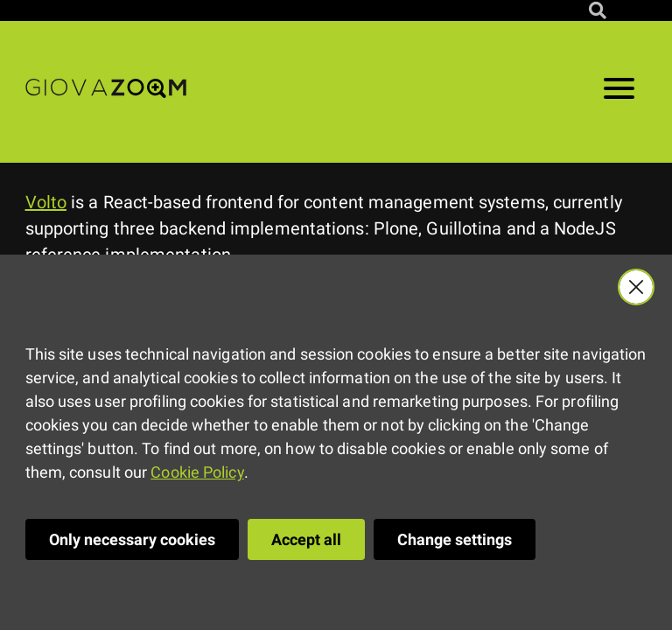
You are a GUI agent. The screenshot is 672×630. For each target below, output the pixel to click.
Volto (46, 202)
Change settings (455, 539)
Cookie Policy (197, 472)
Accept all (306, 539)
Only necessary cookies (132, 539)
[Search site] (598, 10)
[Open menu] (619, 92)
